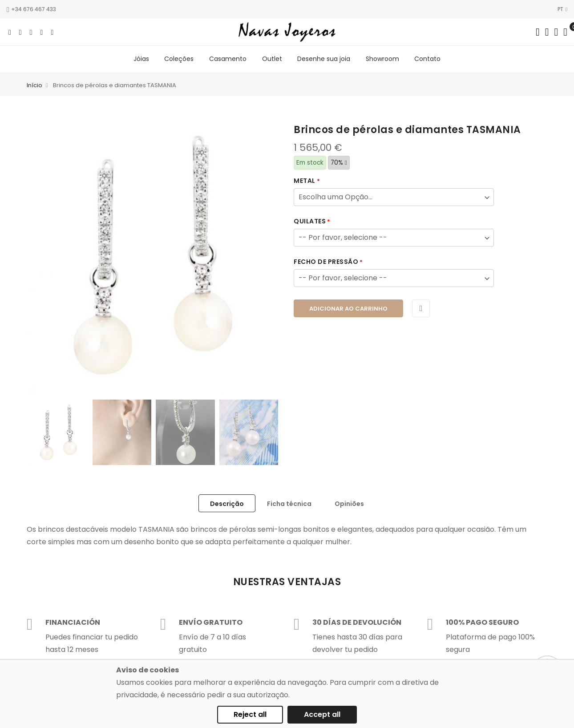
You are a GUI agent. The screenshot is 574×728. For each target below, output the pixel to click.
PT (562, 9)
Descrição (227, 506)
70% (339, 164)
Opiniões (349, 506)
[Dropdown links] (547, 32)
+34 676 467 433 (31, 9)
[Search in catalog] (538, 32)
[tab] (227, 505)
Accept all (322, 714)
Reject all (250, 714)
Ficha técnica (289, 506)
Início (34, 87)
